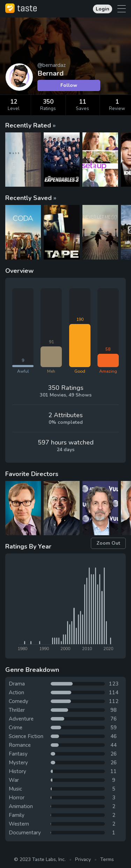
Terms (107, 859)
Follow (69, 85)
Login (103, 9)
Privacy (83, 859)
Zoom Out (108, 543)
